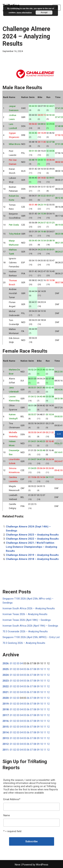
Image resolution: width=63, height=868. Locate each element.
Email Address (12, 799)
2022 (6, 686)
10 (41, 669)
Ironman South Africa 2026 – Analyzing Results (29, 608)
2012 (6, 744)
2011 (6, 750)
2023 (6, 681)
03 (18, 663)
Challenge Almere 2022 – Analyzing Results (32, 539)
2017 (6, 715)
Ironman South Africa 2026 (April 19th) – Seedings (30, 626)
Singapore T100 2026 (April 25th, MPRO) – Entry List (31, 637)
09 (38, 669)
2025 (6, 669)
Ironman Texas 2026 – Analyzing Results (25, 614)
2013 (6, 738)
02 (15, 663)
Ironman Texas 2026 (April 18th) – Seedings (27, 620)
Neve (18, 865)
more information (24, 13)
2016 (6, 721)
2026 (6, 663)
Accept (44, 13)
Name (7, 815)
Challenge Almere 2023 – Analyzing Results (32, 535)
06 (28, 669)
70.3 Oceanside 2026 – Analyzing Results (25, 631)
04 (21, 663)
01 (11, 663)
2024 (6, 675)
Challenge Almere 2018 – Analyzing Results (32, 559)
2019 (6, 704)
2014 (6, 732)
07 (31, 669)
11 (45, 669)
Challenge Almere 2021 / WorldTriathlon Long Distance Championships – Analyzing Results (32, 547)
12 (48, 669)
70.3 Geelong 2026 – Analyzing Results (24, 643)
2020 (6, 698)
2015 (6, 727)
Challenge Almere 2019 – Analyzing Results (32, 555)
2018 (6, 709)
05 (25, 669)
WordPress (42, 865)
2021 (6, 692)
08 (35, 669)
